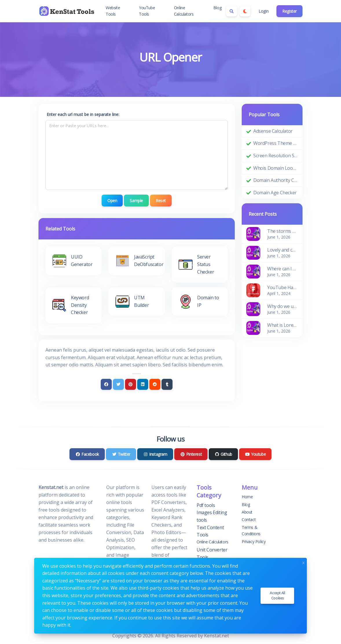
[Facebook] (106, 384)
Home (247, 497)
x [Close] (303, 562)
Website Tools (113, 11)
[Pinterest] (131, 384)
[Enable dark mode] (245, 11)
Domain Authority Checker (276, 180)
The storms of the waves (283, 231)
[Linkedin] (143, 384)
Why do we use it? (283, 306)
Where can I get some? (283, 269)
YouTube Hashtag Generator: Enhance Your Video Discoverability (283, 287)
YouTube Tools (147, 11)
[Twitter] (118, 384)
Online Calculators (184, 11)
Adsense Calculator (273, 131)
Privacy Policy (254, 541)
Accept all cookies (277, 596)
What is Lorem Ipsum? (283, 325)
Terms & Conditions (251, 530)
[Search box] (232, 11)
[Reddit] (155, 384)
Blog (217, 8)
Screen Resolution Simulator (276, 156)
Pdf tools (206, 505)
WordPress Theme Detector (276, 143)
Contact (249, 520)
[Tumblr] (167, 384)
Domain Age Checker (275, 193)
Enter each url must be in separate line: (83, 114)
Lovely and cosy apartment (283, 250)
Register (289, 11)
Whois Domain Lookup (276, 168)
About (247, 512)
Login (263, 11)
